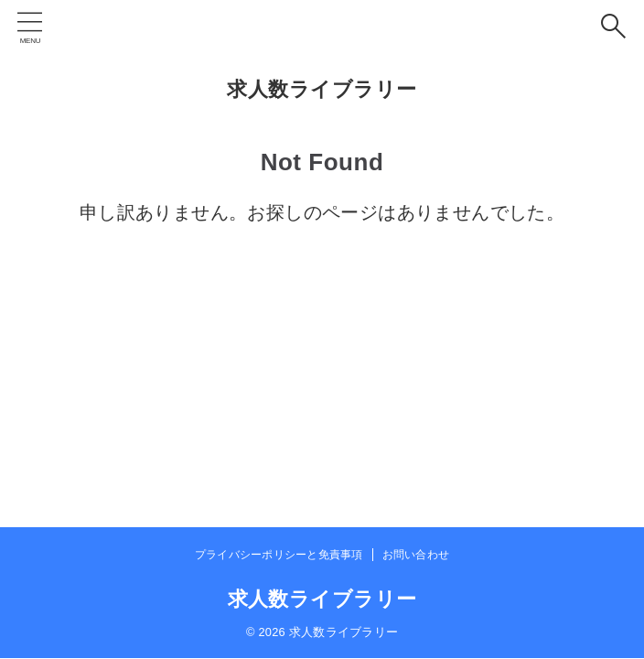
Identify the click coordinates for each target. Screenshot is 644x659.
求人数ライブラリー (322, 89)
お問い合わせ (416, 555)
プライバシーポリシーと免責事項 (279, 555)
